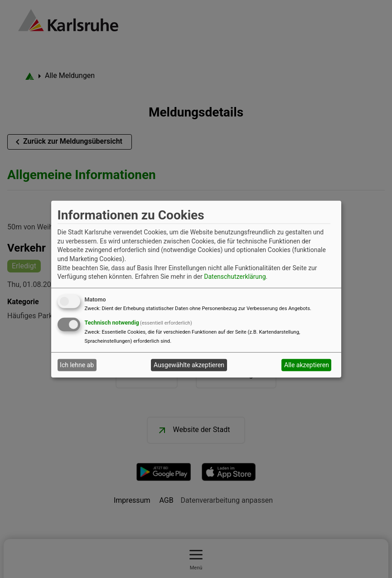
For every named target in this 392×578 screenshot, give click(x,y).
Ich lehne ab (77, 365)
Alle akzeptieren (307, 365)
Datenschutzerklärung (235, 277)
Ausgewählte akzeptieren (189, 365)
